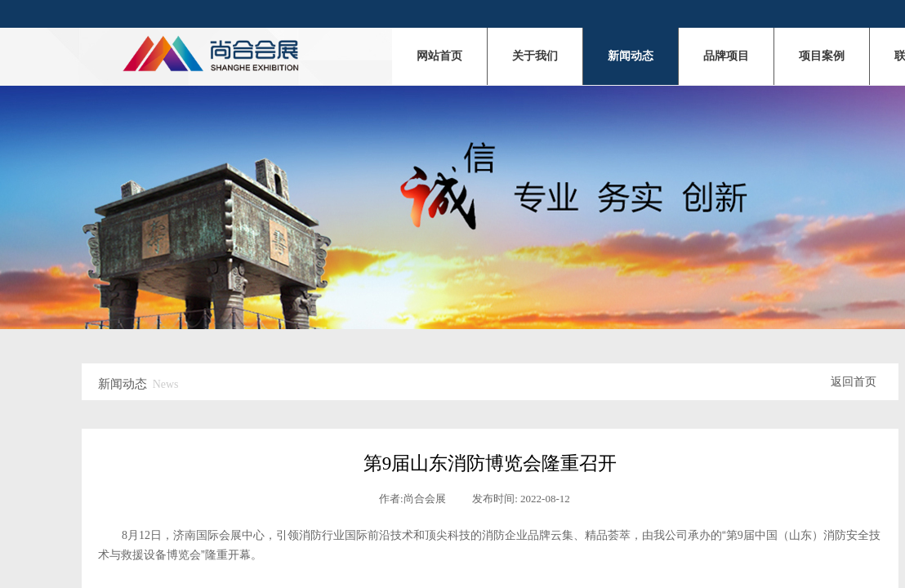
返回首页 (854, 382)
